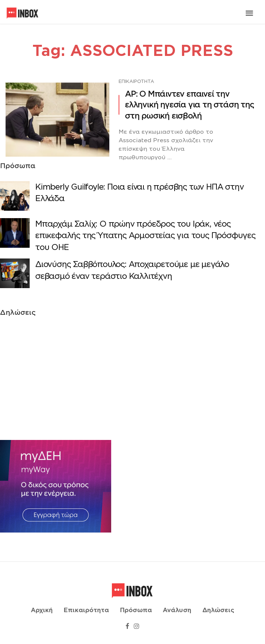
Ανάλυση (177, 610)
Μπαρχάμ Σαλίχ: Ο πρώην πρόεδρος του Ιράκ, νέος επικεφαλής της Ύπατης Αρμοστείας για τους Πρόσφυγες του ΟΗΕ (145, 236)
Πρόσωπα (136, 610)
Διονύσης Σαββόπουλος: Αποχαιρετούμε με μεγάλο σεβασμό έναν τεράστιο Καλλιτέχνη (132, 270)
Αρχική (42, 610)
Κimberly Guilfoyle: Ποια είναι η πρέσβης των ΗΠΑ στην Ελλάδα (139, 193)
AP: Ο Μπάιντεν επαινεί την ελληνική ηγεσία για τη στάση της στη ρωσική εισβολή (189, 105)
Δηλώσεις (218, 610)
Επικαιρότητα (136, 81)
